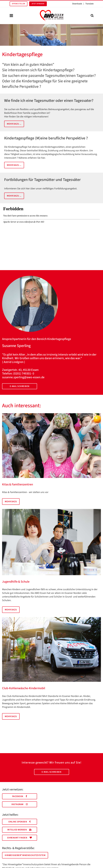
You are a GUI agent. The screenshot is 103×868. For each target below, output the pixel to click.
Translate (89, 4)
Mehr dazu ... (14, 124)
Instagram (20, 804)
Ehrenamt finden (20, 838)
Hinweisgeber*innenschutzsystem (25, 855)
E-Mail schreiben (20, 386)
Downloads (77, 4)
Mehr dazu (11, 502)
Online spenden (20, 822)
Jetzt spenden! (38, 4)
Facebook (20, 796)
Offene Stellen (19, 4)
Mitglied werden (20, 830)
